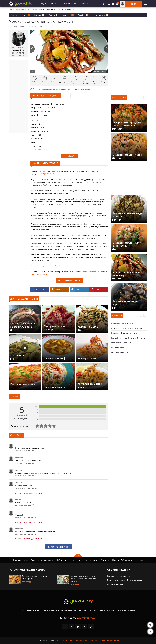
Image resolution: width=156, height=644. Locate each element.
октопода (62, 180)
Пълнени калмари (135, 580)
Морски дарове (34, 10)
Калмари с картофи (56, 358)
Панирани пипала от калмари (56, 328)
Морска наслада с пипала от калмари (127, 274)
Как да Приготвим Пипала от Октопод (128, 338)
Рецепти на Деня (101, 15)
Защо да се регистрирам (42, 560)
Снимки (26, 15)
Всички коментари (58, 547)
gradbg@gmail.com (87, 618)
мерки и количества (40, 149)
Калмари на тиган (115, 584)
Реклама (139, 560)
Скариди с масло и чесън (127, 155)
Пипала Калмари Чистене (123, 323)
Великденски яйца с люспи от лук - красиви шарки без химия (83, 579)
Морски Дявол (123, 576)
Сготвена (39, 15)
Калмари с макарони (23, 384)
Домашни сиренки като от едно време (34, 577)
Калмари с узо (19, 355)
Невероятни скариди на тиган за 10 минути (127, 124)
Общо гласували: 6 (22, 419)
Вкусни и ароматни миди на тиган (127, 215)
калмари (55, 171)
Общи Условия (67, 640)
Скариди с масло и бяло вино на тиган (127, 244)
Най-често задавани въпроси (84, 560)
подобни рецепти (71, 281)
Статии (66, 4)
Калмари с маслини (56, 387)
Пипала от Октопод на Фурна (124, 333)
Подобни (83, 15)
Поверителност (82, 640)
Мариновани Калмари (121, 343)
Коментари (68, 15)
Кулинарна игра (20, 560)
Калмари (71, 156)
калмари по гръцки (88, 272)
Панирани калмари (116, 580)
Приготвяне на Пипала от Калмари (127, 328)
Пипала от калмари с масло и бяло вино (23, 325)
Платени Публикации (122, 560)
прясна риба (49, 174)
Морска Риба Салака (120, 353)
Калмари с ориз (87, 358)
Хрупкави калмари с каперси (90, 385)
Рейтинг (53, 15)
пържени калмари (39, 274)
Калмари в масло (88, 327)
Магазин (85, 4)
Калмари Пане (118, 348)
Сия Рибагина (18, 48)
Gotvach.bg (13, 10)
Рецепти (44, 4)
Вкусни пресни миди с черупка (126, 303)
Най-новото (62, 560)
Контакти (105, 560)
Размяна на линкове (111, 640)
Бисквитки (95, 640)
